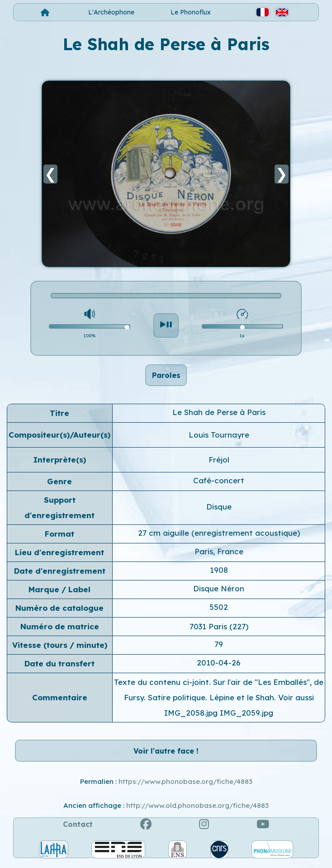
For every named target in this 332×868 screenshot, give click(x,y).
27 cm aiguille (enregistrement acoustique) (219, 535)
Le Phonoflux (191, 12)
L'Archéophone (111, 12)
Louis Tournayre (219, 437)
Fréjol (219, 462)
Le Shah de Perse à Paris (219, 414)
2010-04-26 (219, 665)
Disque (219, 509)
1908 (219, 572)
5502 (219, 609)
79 (219, 646)
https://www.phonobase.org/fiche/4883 (185, 786)
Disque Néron (219, 591)
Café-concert (219, 483)
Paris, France (219, 554)
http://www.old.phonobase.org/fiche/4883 (197, 810)
